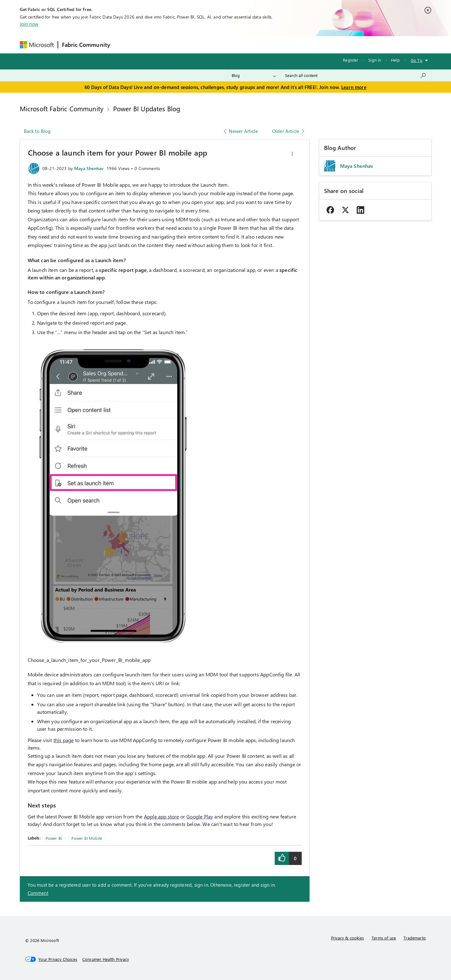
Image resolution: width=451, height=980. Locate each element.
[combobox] (356, 75)
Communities (206, 44)
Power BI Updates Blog (147, 108)
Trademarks (415, 938)
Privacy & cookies (347, 938)
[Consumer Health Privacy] (106, 959)
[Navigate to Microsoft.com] (37, 45)
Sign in (375, 60)
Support (285, 44)
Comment (38, 893)
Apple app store (162, 816)
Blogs (234, 44)
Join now (29, 24)
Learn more (354, 87)
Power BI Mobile (87, 838)
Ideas (178, 44)
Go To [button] (417, 60)
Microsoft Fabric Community (62, 108)
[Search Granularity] (254, 75)
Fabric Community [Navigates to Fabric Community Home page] (86, 45)
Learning (258, 44)
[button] (292, 154)
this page (64, 740)
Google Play (200, 816)
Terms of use (384, 938)
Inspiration (152, 44)
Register (351, 60)
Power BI (54, 838)
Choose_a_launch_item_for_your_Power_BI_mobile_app (89, 660)
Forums (124, 44)
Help (395, 60)
